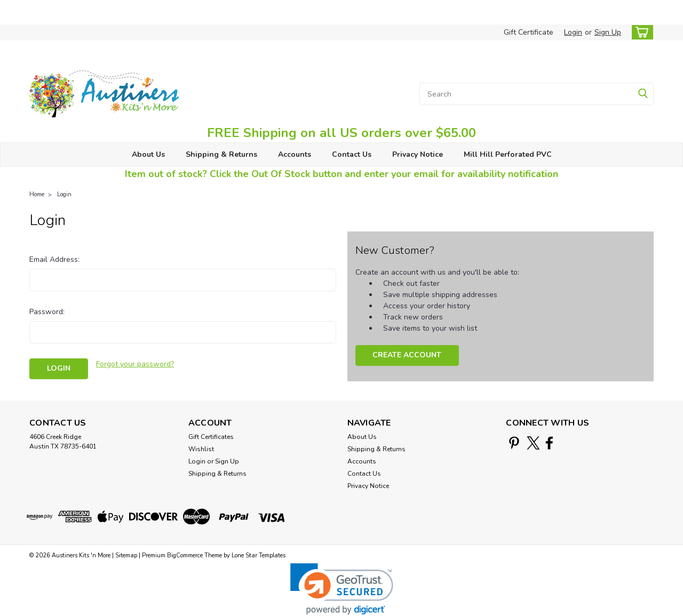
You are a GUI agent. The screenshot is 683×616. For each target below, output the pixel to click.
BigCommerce (185, 555)
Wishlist (201, 449)
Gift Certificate (529, 32)
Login (573, 32)
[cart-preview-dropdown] (640, 32)
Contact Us (352, 154)
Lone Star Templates (259, 555)
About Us (148, 154)
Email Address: (54, 259)
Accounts (295, 154)
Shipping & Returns (221, 154)
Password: (47, 312)
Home (37, 194)
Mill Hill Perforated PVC (508, 154)
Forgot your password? (135, 364)
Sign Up (608, 32)
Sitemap (126, 555)
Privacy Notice (418, 154)
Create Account (407, 355)
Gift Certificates (211, 437)
